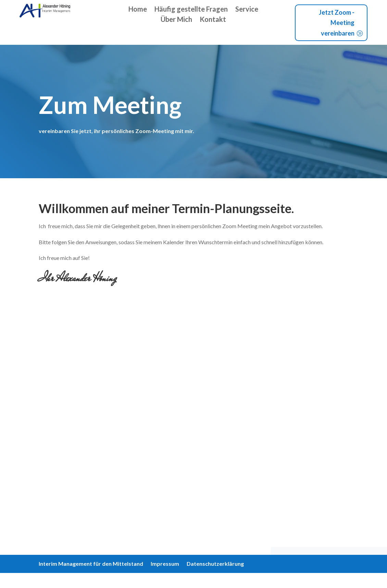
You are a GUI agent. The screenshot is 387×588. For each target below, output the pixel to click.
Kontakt (213, 20)
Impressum (165, 564)
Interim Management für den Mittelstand (91, 564)
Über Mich (176, 20)
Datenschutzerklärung (215, 564)
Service (247, 10)
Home (138, 10)
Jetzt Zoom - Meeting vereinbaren (337, 23)
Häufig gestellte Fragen (191, 10)
